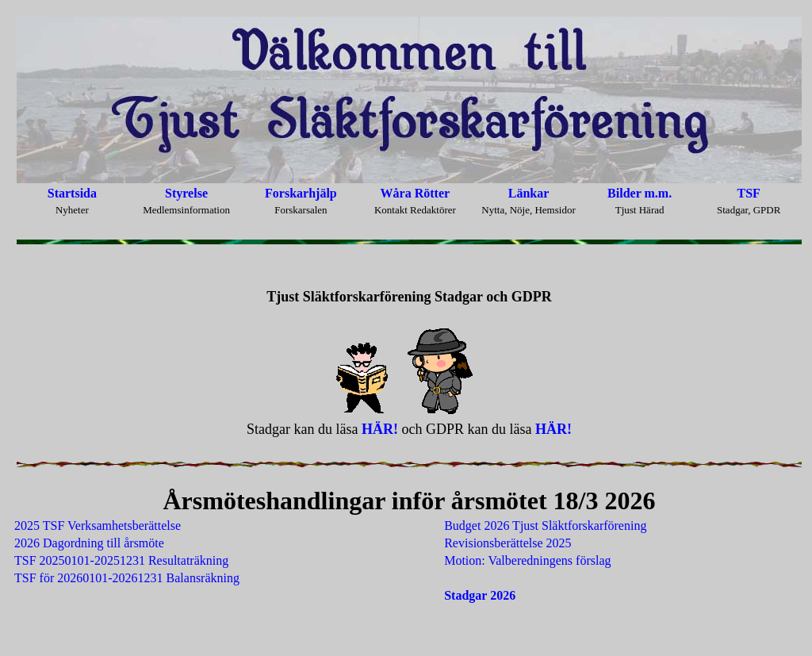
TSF (749, 193)
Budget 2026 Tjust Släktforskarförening (545, 526)
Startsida (72, 193)
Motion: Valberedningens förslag (527, 560)
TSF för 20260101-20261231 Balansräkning (127, 578)
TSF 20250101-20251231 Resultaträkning (121, 560)
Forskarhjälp (301, 193)
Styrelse (186, 193)
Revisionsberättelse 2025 (507, 543)
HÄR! (380, 429)
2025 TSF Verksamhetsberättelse (98, 526)
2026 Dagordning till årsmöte (89, 543)
